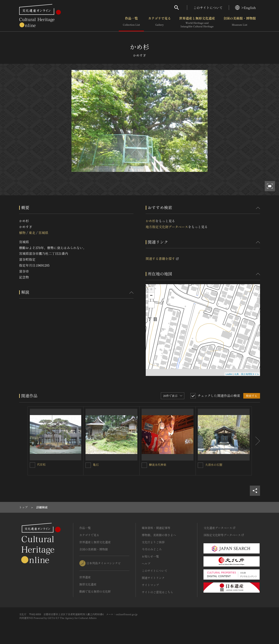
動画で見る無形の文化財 (95, 591)
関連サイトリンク (153, 578)
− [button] (151, 296)
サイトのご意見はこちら (158, 592)
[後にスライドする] (256, 441)
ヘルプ (146, 563)
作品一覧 (131, 22)
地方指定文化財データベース (167, 227)
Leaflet (229, 374)
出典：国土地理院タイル (247, 374)
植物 (22, 233)
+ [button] (151, 290)
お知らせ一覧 (150, 556)
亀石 (96, 465)
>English (245, 8)
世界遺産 (85, 577)
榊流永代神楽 (158, 465)
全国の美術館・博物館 (239, 22)
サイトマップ (150, 585)
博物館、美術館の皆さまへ (159, 535)
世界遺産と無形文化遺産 (197, 22)
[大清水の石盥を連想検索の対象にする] (200, 465)
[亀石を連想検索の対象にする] (88, 465)
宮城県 (43, 233)
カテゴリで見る (159, 22)
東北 (32, 233)
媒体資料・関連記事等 (156, 528)
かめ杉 (151, 221)
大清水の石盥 (214, 465)
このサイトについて (208, 8)
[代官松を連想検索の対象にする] (32, 465)
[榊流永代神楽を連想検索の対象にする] (144, 465)
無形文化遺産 (88, 584)
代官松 (41, 464)
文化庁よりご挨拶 (153, 542)
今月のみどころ (152, 549)
